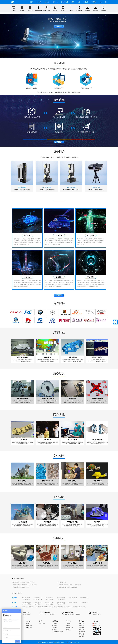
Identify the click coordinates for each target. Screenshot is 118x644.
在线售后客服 (69, 628)
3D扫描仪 (47, 2)
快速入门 (55, 630)
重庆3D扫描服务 (85, 598)
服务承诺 (68, 625)
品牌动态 (81, 628)
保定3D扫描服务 (85, 602)
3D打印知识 (82, 632)
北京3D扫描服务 (61, 599)
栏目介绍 (15, 607)
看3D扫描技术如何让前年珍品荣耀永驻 (67, 587)
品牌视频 (81, 625)
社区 (73, 2)
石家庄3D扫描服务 (26, 602)
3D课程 (28, 623)
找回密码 (55, 625)
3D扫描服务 (29, 628)
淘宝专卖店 (96, 625)
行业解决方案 (65, 2)
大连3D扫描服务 (49, 599)
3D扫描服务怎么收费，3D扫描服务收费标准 (23, 582)
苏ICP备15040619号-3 (61, 642)
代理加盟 (81, 634)
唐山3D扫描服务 (38, 602)
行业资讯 (81, 630)
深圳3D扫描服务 (73, 598)
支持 (79, 2)
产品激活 (55, 628)
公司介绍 (86, 2)
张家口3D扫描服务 (26, 604)
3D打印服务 (29, 625)
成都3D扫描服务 (26, 598)
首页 (31, 2)
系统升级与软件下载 (58, 632)
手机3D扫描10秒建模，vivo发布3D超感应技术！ (70, 585)
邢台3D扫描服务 (73, 602)
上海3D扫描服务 (38, 598)
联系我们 (94, 2)
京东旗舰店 (96, 623)
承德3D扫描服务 (38, 604)
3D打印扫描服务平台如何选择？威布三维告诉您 (24, 585)
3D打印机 (39, 2)
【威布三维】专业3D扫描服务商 (20, 587)
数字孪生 (55, 2)
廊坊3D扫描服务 (61, 604)
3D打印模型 (42, 623)
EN (101, 2)
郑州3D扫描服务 (26, 599)
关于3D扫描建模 (62, 582)
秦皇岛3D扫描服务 (50, 602)
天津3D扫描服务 (49, 598)
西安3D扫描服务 (38, 599)
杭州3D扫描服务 (61, 598)
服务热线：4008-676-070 (73, 642)
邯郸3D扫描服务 (61, 602)
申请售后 (68, 623)
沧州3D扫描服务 (49, 604)
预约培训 (68, 630)
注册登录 (55, 623)
